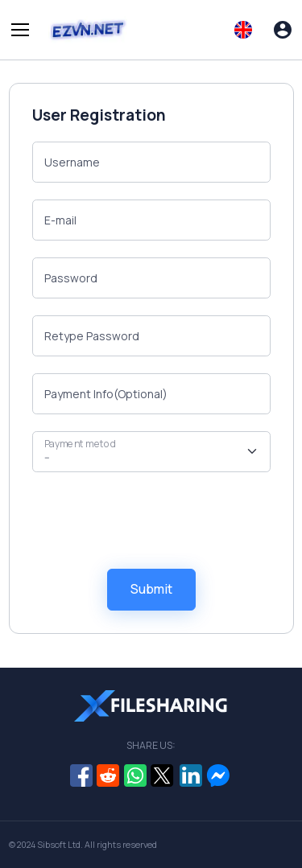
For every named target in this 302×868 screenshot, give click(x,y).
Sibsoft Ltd (59, 845)
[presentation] (155, 520)
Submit (151, 589)
